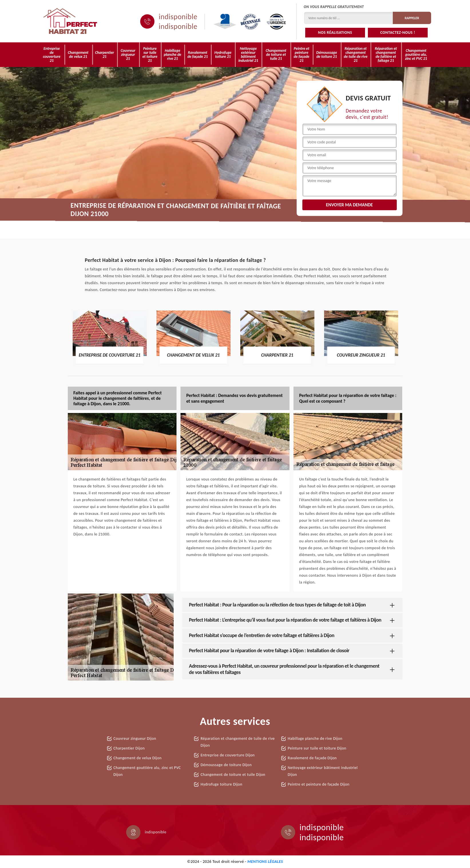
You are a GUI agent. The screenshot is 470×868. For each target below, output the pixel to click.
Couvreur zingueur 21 (128, 55)
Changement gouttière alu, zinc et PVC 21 (416, 55)
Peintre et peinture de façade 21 (302, 55)
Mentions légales (265, 862)
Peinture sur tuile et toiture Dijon (317, 748)
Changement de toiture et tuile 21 (276, 55)
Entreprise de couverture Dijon (228, 755)
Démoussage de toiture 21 (327, 55)
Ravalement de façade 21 (198, 55)
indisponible (178, 17)
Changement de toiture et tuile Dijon (233, 775)
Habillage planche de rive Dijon (315, 739)
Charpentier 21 (104, 55)
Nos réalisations (335, 32)
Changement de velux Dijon (138, 758)
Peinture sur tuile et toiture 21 (150, 55)
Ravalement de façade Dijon (312, 758)
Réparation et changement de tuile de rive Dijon (238, 742)
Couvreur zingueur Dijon (135, 739)
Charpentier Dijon (129, 748)
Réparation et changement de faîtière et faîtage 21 (386, 55)
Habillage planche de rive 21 (172, 55)
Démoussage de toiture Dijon (226, 765)
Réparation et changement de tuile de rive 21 (356, 55)
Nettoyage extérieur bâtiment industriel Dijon (323, 771)
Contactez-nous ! (398, 32)
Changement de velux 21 (78, 55)
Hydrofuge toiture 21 (223, 55)
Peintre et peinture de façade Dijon (319, 784)
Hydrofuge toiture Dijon (221, 784)
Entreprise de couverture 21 (52, 55)
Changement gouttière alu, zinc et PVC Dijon (147, 771)
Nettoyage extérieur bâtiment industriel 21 (248, 55)
